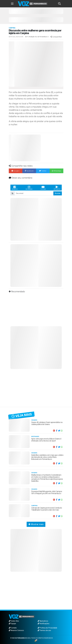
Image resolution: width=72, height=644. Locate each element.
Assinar (58, 193)
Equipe (12, 624)
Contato (13, 628)
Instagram (29, 188)
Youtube (43, 188)
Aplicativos (43, 621)
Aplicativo (57, 188)
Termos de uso (44, 630)
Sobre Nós (14, 621)
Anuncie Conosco (16, 630)
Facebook (15, 188)
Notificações (43, 624)
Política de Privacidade (47, 628)
